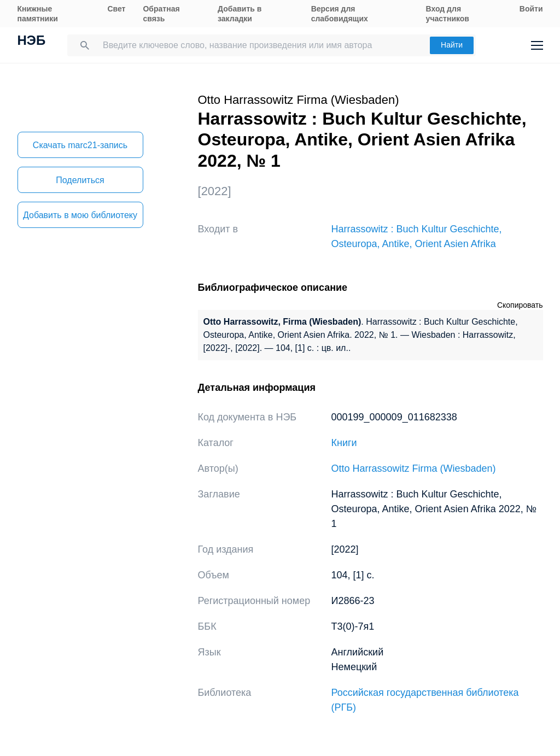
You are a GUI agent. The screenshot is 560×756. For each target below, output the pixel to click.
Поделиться (80, 180)
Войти (531, 9)
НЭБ (32, 42)
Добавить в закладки (240, 14)
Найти (452, 45)
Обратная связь (161, 14)
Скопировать (520, 305)
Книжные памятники (38, 14)
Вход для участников (448, 14)
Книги (344, 443)
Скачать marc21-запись (80, 145)
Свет (116, 9)
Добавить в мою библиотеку (80, 215)
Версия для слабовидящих (340, 14)
